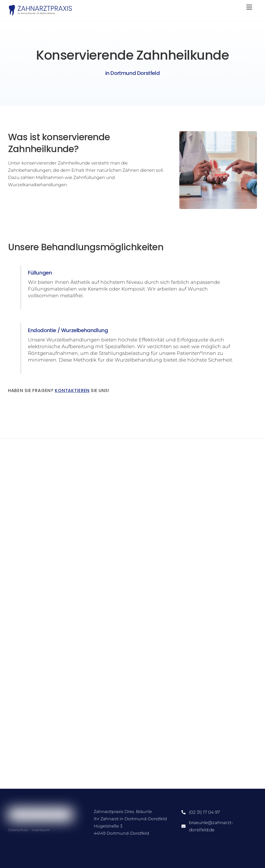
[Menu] (249, 7)
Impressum (41, 830)
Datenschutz (18, 830)
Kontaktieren (72, 390)
